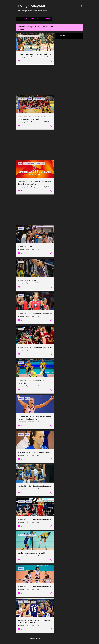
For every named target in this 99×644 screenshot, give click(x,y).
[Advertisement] (35, 80)
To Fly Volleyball (31, 6)
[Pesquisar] (82, 6)
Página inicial (22, 19)
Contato (48, 19)
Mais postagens (35, 639)
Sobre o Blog (36, 19)
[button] (51, 61)
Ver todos (21, 29)
